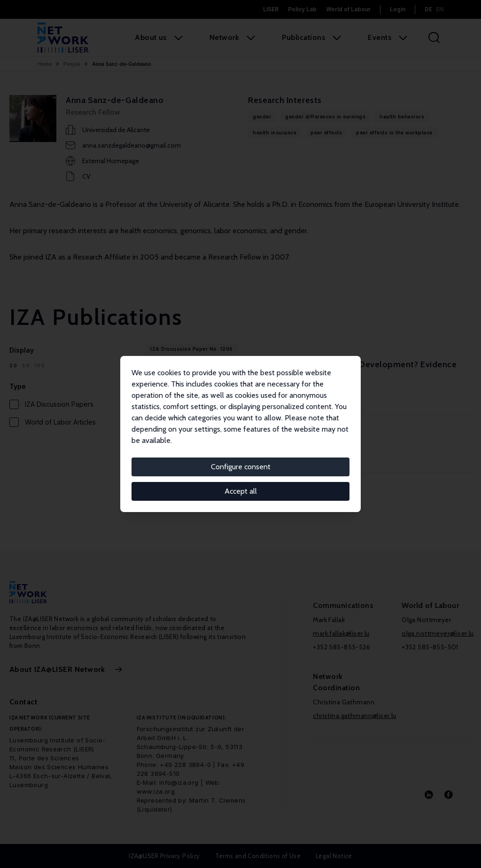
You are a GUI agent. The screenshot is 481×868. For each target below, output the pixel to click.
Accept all (241, 491)
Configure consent (241, 467)
